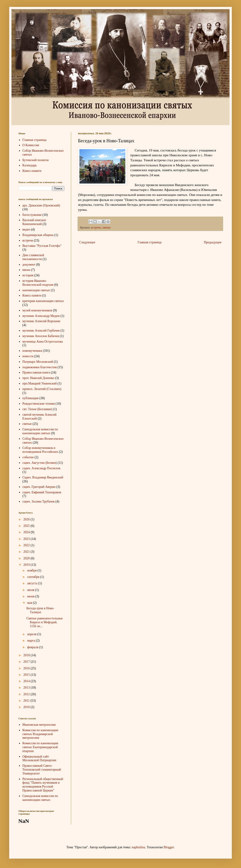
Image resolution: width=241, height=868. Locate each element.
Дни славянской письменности (33, 257)
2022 (27, 545)
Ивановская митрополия (39, 725)
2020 (27, 558)
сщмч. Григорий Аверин (39, 487)
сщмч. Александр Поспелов (41, 468)
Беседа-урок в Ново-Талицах (40, 610)
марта (31, 641)
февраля (33, 647)
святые (106, 228)
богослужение (32, 215)
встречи (96, 228)
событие (28, 457)
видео (26, 229)
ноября (32, 570)
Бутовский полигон (36, 160)
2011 (27, 701)
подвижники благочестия (40, 367)
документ (29, 265)
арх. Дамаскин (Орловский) (41, 205)
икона (26, 270)
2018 (27, 655)
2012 (27, 694)
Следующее (87, 242)
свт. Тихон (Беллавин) (37, 409)
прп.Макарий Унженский (40, 383)
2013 (27, 688)
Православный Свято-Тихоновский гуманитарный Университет (42, 770)
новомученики (32, 351)
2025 (27, 526)
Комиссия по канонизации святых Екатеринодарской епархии (40, 747)
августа (33, 583)
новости (28, 356)
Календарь (30, 165)
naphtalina (138, 847)
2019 (27, 565)
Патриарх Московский (38, 362)
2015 (27, 675)
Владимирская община (38, 235)
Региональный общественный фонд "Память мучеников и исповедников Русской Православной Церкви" (43, 785)
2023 (27, 539)
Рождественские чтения (39, 404)
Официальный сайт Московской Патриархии (39, 758)
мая (30, 603)
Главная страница (150, 242)
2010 (27, 707)
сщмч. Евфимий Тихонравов (42, 492)
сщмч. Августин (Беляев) (40, 463)
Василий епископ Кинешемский (34, 222)
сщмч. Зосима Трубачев (39, 501)
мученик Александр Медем (41, 316)
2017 (27, 662)
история (28, 275)
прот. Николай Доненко (38, 378)
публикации (31, 398)
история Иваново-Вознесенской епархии (38, 283)
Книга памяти (32, 171)
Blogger (169, 847)
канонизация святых (36, 290)
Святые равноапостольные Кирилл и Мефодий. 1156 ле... (45, 622)
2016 (27, 668)
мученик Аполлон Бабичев (41, 336)
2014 (27, 681)
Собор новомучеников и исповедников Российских (40, 450)
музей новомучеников (37, 310)
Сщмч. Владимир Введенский (43, 477)
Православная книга (36, 372)
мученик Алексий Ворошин (41, 321)
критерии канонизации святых (43, 301)
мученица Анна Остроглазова (43, 342)
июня (31, 596)
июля (31, 590)
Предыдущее (213, 242)
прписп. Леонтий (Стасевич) (42, 389)
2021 (27, 552)
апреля (32, 634)
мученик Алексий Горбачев (41, 331)
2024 (27, 532)
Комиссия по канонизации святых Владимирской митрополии (40, 734)
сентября (34, 577)
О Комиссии (31, 145)
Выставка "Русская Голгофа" (42, 246)
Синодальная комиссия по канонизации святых (40, 431)
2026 (27, 519)
